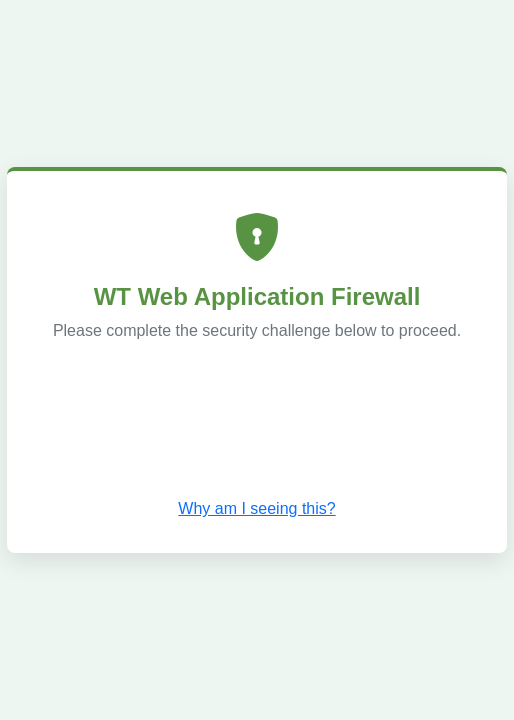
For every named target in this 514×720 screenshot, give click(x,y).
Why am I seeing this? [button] (256, 508)
